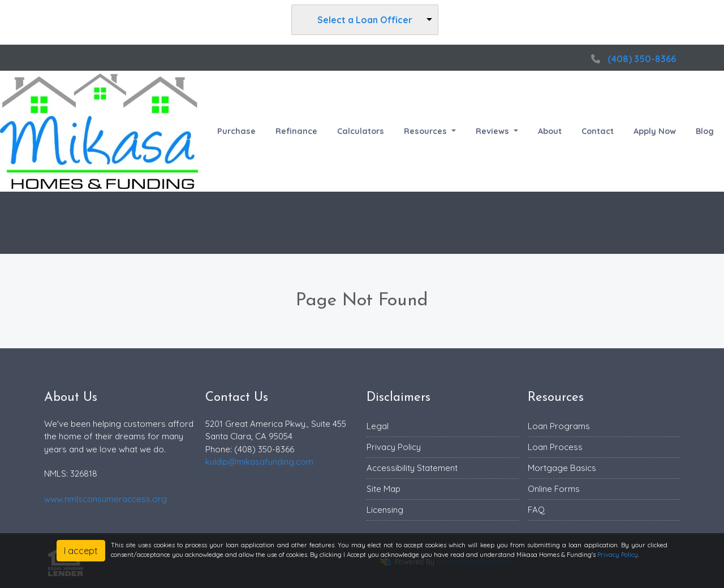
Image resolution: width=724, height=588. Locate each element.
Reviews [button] (494, 131)
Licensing (385, 510)
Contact (598, 131)
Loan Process (555, 447)
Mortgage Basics (562, 468)
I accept (81, 551)
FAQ (536, 510)
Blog (705, 131)
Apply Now (655, 131)
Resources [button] (426, 131)
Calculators (361, 131)
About (550, 131)
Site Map (383, 489)
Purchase (236, 131)
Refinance (296, 131)
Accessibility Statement (412, 468)
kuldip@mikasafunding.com (259, 462)
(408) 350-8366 (632, 59)
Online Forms (554, 489)
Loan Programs (559, 426)
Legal (378, 426)
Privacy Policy (394, 447)
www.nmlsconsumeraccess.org (105, 499)
